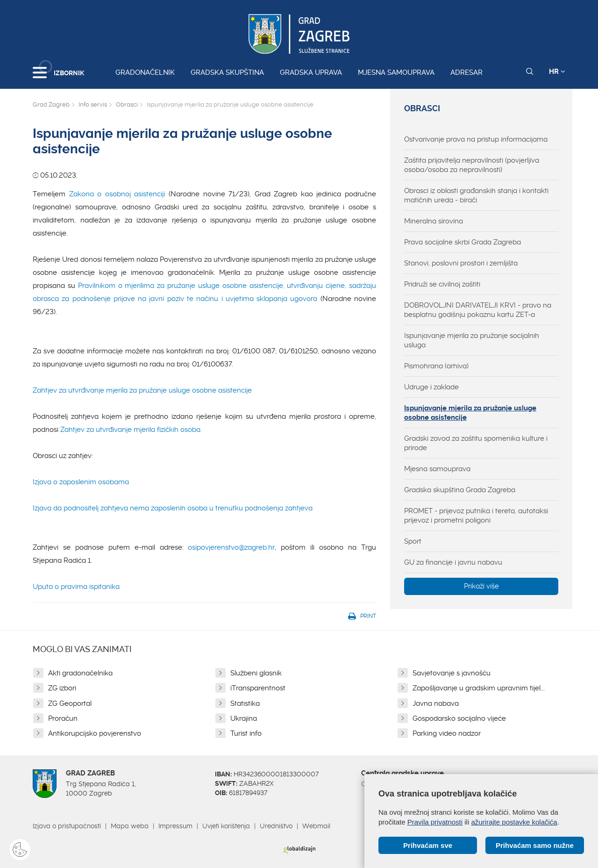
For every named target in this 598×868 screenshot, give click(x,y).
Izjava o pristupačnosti (67, 826)
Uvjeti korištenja (226, 826)
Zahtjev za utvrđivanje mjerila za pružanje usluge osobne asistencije (142, 390)
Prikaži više (481, 586)
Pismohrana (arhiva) (436, 366)
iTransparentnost (258, 688)
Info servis (93, 104)
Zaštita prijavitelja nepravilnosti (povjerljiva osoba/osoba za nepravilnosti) (472, 165)
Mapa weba (130, 826)
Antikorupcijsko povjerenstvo (95, 733)
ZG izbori (62, 688)
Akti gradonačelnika (80, 673)
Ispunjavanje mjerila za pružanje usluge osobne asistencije (470, 413)
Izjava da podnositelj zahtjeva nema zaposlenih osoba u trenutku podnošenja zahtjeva (173, 508)
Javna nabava (436, 703)
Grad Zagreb (51, 104)
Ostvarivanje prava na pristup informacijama (476, 139)
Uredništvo (276, 826)
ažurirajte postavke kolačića (514, 822)
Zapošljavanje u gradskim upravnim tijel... (479, 688)
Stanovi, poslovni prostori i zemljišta (461, 263)
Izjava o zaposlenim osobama (81, 482)
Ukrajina (244, 718)
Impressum (175, 826)
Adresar (466, 72)
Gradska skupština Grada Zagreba (460, 490)
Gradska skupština (227, 72)
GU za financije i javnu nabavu (453, 562)
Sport (413, 541)
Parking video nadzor (447, 733)
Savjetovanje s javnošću (452, 673)
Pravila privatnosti (435, 822)
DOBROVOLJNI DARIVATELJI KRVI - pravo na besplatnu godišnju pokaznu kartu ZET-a (478, 310)
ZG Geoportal (70, 703)
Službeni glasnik (256, 673)
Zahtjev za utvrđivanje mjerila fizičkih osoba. (132, 430)
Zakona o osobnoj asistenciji (119, 194)
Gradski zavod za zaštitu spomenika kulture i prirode (476, 443)
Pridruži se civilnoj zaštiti (442, 284)
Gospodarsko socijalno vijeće (459, 718)
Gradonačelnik (145, 72)
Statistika (245, 703)
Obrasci (127, 104)
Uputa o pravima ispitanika (76, 587)
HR (557, 72)
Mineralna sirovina (434, 221)
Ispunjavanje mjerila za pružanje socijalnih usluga (472, 340)
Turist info (246, 733)
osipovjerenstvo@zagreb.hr (231, 547)
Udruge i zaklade (431, 387)
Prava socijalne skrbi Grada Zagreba (463, 242)
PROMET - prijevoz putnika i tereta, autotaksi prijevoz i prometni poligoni (476, 516)
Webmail (316, 826)
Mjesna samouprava (396, 72)
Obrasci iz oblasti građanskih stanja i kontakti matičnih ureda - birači (476, 195)
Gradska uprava (311, 72)
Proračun (63, 718)
